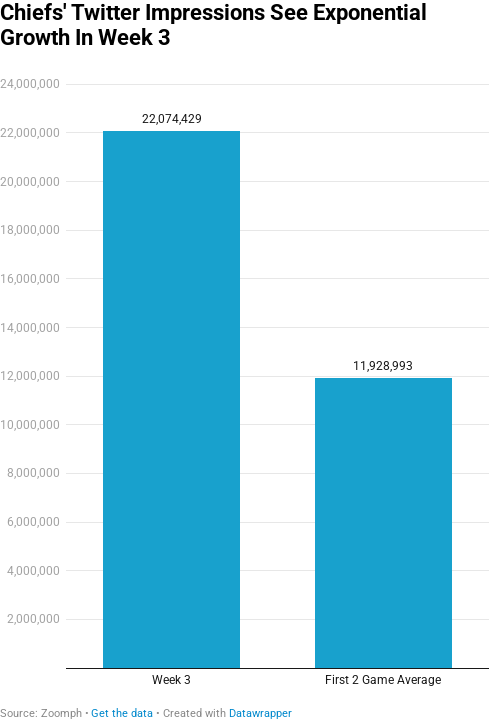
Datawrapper (260, 713)
